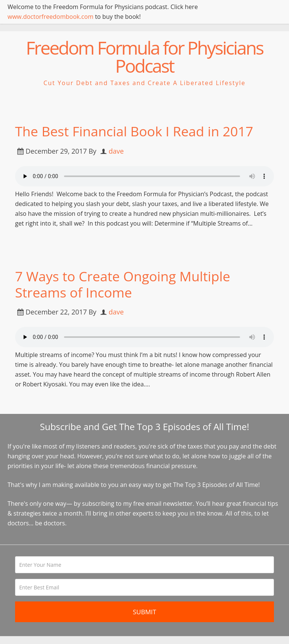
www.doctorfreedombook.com (50, 17)
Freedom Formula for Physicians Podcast (144, 57)
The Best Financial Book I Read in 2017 (136, 131)
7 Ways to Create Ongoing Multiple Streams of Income (124, 284)
